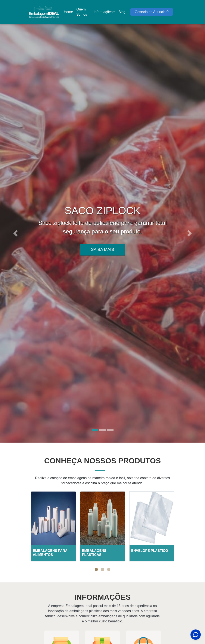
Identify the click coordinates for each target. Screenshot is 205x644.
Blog (122, 12)
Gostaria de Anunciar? (152, 12)
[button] (15, 233)
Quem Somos (82, 12)
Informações (103, 12)
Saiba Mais (103, 249)
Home (69, 13)
